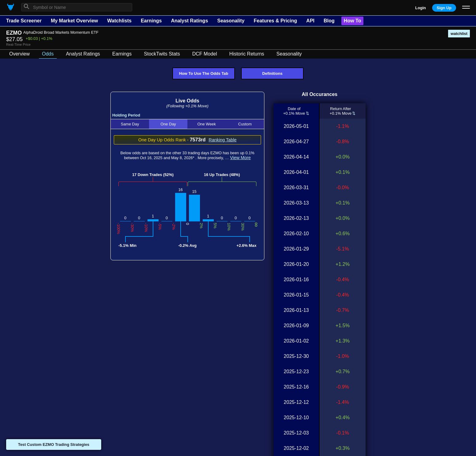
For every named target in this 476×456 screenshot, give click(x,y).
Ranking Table (223, 140)
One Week (206, 124)
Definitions (272, 73)
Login (421, 8)
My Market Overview (75, 21)
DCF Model (205, 54)
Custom (245, 124)
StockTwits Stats (162, 54)
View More (240, 158)
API (311, 21)
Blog (329, 21)
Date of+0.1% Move (294, 111)
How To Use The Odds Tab (204, 73)
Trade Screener (24, 21)
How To (353, 21)
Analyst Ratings (189, 21)
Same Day (130, 124)
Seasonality (231, 21)
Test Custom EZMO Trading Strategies (54, 445)
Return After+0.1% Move (341, 111)
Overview (19, 54)
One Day (168, 124)
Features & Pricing (275, 21)
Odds (48, 54)
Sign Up (444, 8)
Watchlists (119, 21)
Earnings (151, 21)
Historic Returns (247, 54)
